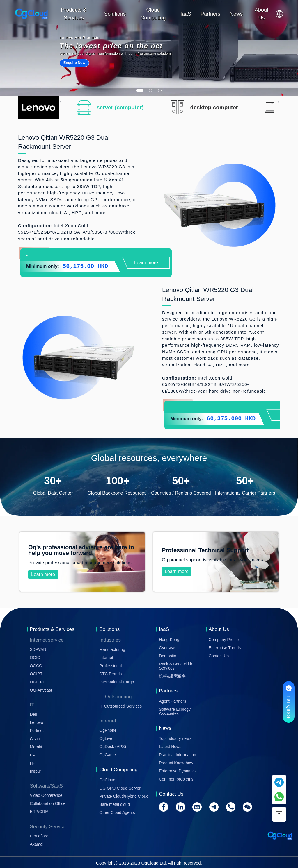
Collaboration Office (48, 803)
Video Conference (46, 795)
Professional (110, 666)
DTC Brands (110, 674)
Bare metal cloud (115, 804)
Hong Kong (169, 640)
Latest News (170, 747)
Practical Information (178, 755)
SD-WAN (38, 649)
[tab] (111, 108)
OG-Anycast (41, 690)
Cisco (35, 739)
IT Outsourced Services (120, 706)
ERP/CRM (39, 812)
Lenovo (36, 722)
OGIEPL (37, 682)
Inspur (35, 771)
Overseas (168, 648)
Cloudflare (39, 836)
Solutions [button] (115, 14)
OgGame (108, 755)
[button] (279, 14)
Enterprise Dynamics (178, 771)
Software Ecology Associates (175, 711)
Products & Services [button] (74, 14)
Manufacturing (112, 649)
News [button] (236, 14)
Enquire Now (74, 63)
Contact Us (219, 656)
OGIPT (36, 674)
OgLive (106, 738)
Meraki (36, 747)
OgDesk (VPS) (113, 747)
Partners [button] (210, 14)
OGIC (35, 658)
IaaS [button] (186, 14)
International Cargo (117, 682)
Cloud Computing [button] (153, 14)
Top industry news (175, 738)
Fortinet (37, 731)
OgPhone (108, 730)
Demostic (167, 656)
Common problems (176, 779)
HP (32, 763)
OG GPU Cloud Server (120, 788)
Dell (33, 714)
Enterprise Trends (225, 648)
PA (32, 755)
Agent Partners (172, 701)
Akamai (37, 844)
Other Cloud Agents (117, 812)
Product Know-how (176, 763)
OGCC (36, 666)
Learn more (146, 263)
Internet (106, 658)
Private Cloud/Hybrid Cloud (124, 796)
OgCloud (107, 780)
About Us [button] (261, 14)
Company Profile (224, 640)
